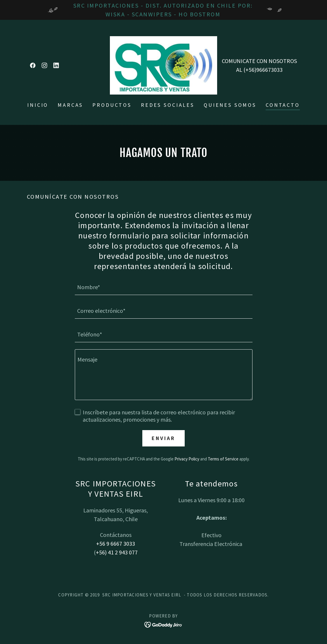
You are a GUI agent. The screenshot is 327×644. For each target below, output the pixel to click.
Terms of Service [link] (223, 459)
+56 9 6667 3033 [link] (116, 543)
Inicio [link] (38, 105)
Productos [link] (112, 105)
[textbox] (164, 287)
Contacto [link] (283, 105)
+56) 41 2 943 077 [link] (117, 552)
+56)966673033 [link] (264, 70)
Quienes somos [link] (230, 105)
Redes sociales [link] (168, 105)
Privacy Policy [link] (187, 459)
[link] (33, 65)
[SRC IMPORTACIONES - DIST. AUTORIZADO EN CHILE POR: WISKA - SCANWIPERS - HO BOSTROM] (163, 10)
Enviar (163, 438)
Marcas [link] (70, 105)
